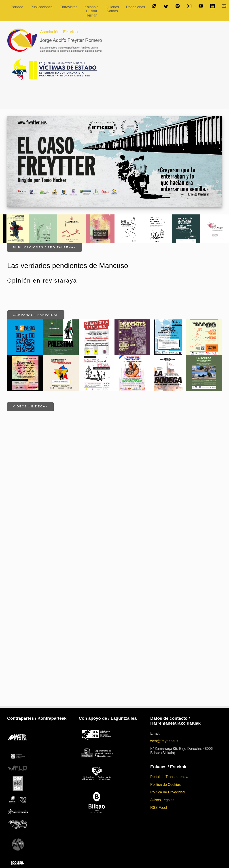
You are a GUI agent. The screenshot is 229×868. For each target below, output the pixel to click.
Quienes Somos (112, 9)
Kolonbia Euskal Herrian (91, 11)
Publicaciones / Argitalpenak (45, 222)
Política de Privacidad (168, 768)
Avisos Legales (162, 776)
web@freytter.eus (164, 717)
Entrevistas (69, 7)
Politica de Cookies (165, 760)
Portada (17, 7)
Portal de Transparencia (169, 753)
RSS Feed (159, 783)
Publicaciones (41, 7)
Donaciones (136, 7)
